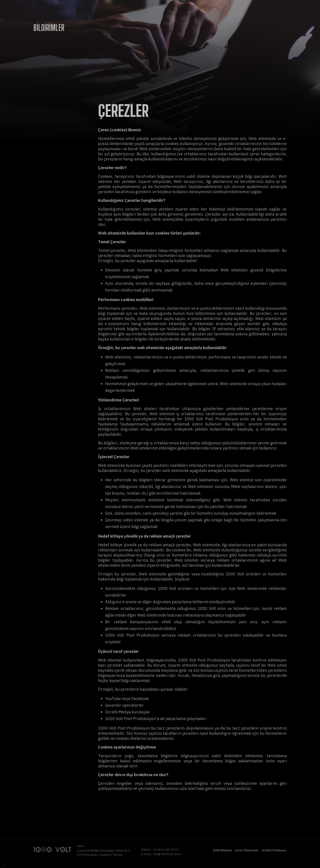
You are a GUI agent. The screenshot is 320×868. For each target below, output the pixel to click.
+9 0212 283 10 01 (166, 850)
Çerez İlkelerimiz (247, 850)
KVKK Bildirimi (222, 850)
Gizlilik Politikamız (274, 850)
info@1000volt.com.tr (167, 854)
